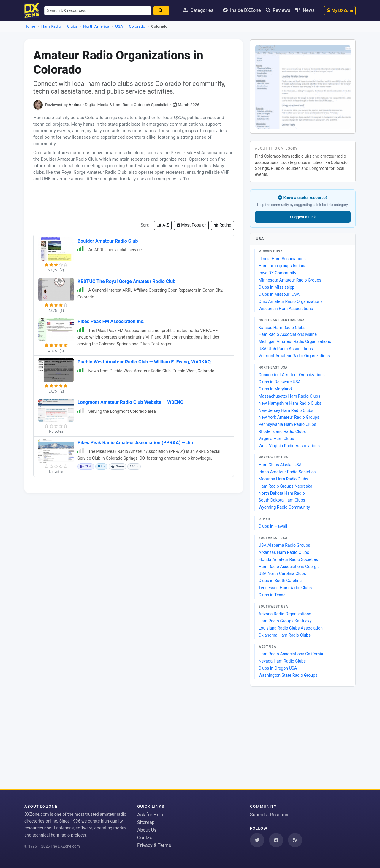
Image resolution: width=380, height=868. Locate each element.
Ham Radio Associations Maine (288, 334)
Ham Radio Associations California (291, 654)
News (305, 10)
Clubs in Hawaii (273, 526)
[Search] (163, 11)
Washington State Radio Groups (288, 675)
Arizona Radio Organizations (285, 614)
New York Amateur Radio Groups (289, 417)
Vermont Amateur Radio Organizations (294, 356)
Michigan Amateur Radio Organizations (295, 341)
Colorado (137, 26)
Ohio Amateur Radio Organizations (291, 301)
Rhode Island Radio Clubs (282, 431)
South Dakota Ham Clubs (282, 500)
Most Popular (191, 225)
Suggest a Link (303, 217)
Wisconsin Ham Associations (286, 309)
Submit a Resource (270, 815)
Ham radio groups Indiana (283, 266)
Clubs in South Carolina (280, 581)
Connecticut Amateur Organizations (292, 375)
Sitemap (146, 822)
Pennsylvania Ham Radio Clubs (287, 424)
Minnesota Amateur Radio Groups (290, 280)
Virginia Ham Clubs (276, 439)
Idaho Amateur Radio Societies (287, 472)
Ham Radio (51, 26)
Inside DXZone (242, 10)
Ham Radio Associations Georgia (289, 567)
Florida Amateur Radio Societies (288, 559)
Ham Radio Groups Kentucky (285, 621)
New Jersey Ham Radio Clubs (286, 410)
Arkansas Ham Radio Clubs (284, 552)
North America (96, 26)
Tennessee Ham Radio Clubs (285, 588)
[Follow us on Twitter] (257, 840)
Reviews (278, 10)
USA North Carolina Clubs (282, 573)
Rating (223, 225)
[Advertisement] (134, 201)
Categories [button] (199, 10)
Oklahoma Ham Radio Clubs (285, 635)
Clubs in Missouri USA (279, 294)
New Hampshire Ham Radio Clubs (290, 403)
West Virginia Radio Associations (289, 446)
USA (119, 26)
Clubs (72, 26)
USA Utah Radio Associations (286, 349)
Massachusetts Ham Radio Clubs (289, 396)
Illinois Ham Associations (282, 259)
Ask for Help (150, 815)
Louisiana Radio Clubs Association (291, 628)
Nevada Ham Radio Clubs (282, 661)
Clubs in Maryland (275, 389)
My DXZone (340, 10)
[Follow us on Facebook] (276, 840)
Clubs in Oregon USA (278, 668)
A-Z (163, 225)
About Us (147, 830)
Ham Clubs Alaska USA (280, 465)
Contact (145, 838)
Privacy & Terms (154, 845)
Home (30, 26)
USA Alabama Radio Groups (284, 545)
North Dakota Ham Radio (282, 493)
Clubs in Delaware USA (280, 382)
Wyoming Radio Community (284, 507)
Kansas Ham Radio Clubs (282, 328)
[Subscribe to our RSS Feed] (295, 840)
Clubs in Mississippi (277, 287)
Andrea (75, 105)
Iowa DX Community (277, 273)
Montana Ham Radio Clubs (284, 479)
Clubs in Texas (272, 595)
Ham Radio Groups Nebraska (285, 486)
